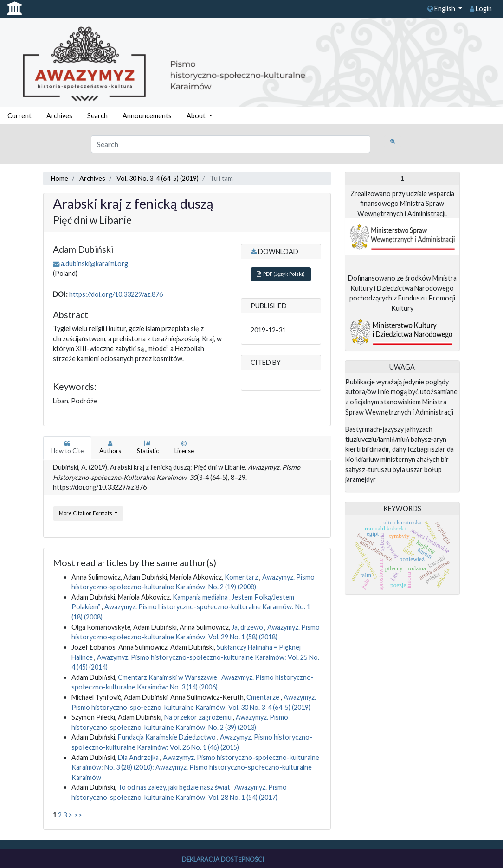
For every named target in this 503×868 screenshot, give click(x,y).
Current (19, 116)
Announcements (147, 116)
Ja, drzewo (248, 627)
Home (59, 178)
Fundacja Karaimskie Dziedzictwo (168, 737)
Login (481, 9)
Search (97, 116)
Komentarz (242, 577)
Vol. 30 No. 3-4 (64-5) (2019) (158, 178)
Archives (59, 116)
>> (78, 815)
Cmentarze (264, 697)
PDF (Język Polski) (281, 274)
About (197, 116)
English (442, 9)
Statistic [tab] (148, 447)
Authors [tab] (110, 447)
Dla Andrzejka (139, 757)
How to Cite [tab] (67, 447)
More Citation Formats (86, 513)
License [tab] (184, 447)
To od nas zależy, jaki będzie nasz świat (175, 787)
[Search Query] (231, 144)
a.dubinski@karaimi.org (94, 264)
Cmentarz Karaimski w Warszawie (168, 677)
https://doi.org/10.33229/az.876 (116, 294)
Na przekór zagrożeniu (199, 717)
